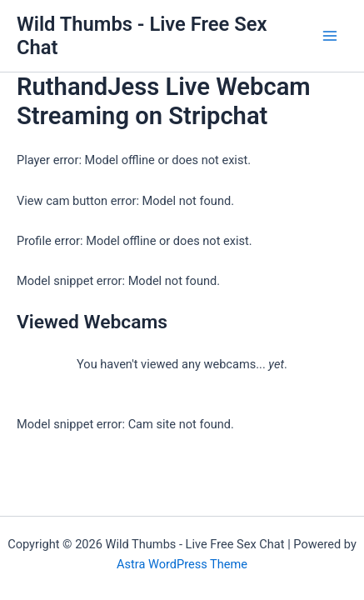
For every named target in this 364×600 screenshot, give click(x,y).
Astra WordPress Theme (182, 564)
